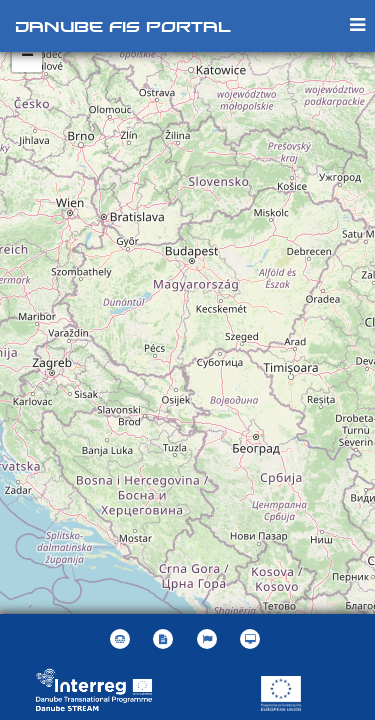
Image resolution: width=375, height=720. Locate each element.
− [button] (27, 57)
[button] (209, 639)
